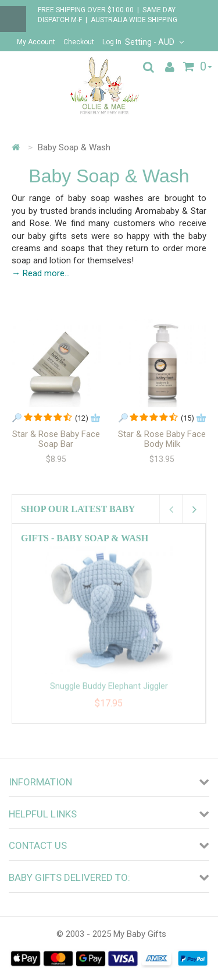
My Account (36, 42)
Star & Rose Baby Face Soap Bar (56, 439)
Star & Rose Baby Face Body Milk (162, 439)
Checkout (79, 42)
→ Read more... (41, 273)
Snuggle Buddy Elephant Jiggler (109, 693)
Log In (112, 42)
